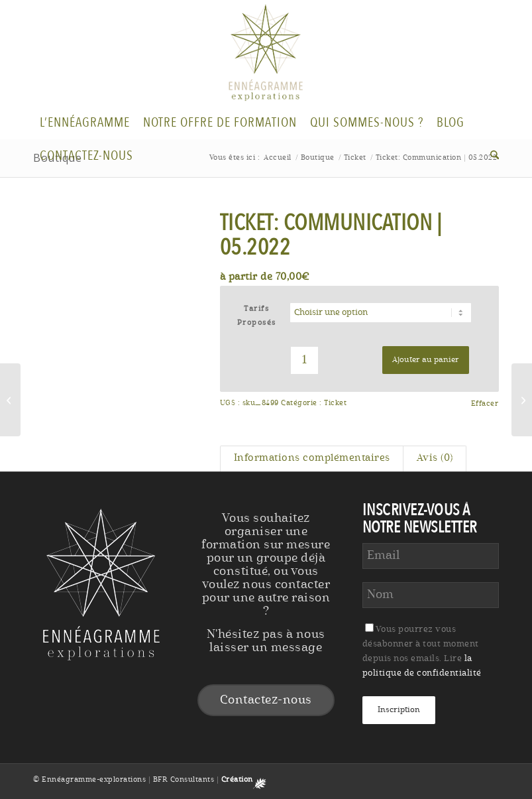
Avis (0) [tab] (435, 459)
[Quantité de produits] (304, 360)
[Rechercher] (491, 156)
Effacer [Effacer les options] (485, 404)
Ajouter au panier (426, 360)
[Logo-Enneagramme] (266, 53)
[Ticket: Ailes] (10, 400)
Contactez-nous (266, 700)
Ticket (335, 403)
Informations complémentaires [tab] (312, 459)
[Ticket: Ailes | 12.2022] (522, 400)
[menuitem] (85, 123)
